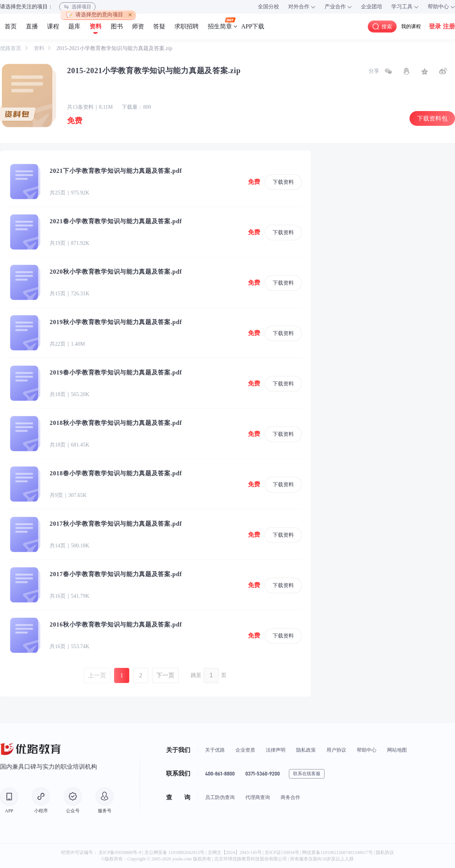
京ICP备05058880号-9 (120, 852)
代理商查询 (258, 797)
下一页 (165, 675)
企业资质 (245, 750)
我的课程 (411, 26)
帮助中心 (367, 750)
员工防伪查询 (220, 797)
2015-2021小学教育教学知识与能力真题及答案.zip (114, 48)
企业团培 (372, 7)
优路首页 (11, 48)
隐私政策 (306, 750)
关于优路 (215, 750)
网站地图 (397, 750)
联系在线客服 (307, 774)
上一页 (97, 675)
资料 (40, 48)
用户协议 (336, 750)
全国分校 (268, 7)
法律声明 (276, 750)
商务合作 (290, 797)
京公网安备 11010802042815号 (175, 852)
